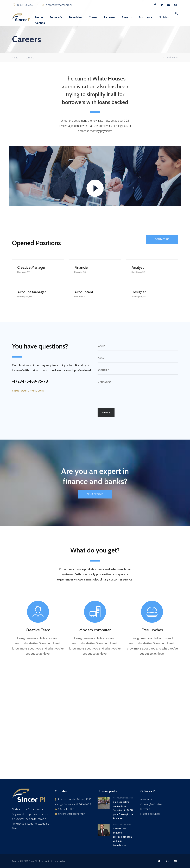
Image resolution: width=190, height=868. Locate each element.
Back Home (170, 58)
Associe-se (145, 17)
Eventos (127, 17)
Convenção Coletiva (151, 804)
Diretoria (145, 809)
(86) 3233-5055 (23, 5)
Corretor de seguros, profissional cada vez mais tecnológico (122, 837)
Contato (40, 23)
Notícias (164, 17)
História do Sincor (150, 814)
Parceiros (109, 17)
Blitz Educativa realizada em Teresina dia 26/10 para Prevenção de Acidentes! (123, 810)
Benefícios (76, 17)
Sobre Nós (56, 17)
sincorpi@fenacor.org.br (57, 5)
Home (39, 17)
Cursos (93, 17)
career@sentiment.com (28, 391)
